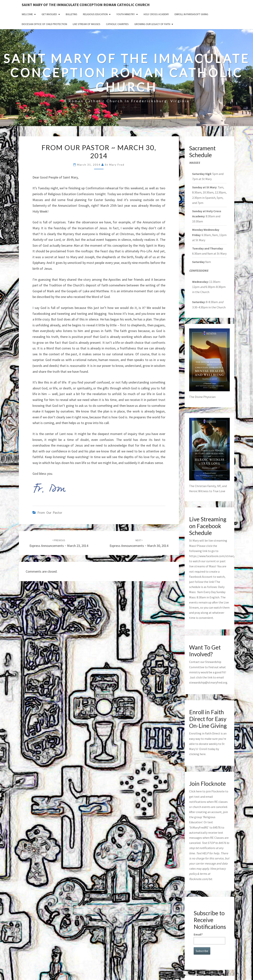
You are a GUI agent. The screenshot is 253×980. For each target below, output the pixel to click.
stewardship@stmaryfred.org (208, 682)
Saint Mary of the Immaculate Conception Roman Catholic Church (86, 5)
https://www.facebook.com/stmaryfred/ (215, 556)
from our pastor (50, 513)
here (203, 754)
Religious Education (95, 14)
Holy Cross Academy (156, 14)
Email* (209, 938)
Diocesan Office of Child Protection (44, 24)
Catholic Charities (117, 24)
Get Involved (49, 14)
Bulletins (72, 14)
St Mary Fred (115, 165)
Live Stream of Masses (87, 24)
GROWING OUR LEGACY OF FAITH (152, 24)
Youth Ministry (126, 14)
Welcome (27, 14)
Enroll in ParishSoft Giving (191, 14)
